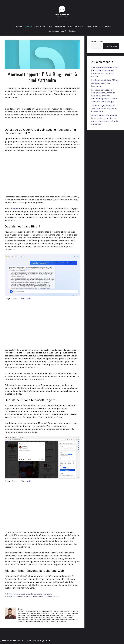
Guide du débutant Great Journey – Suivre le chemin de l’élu (33, 596)
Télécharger (60, 26)
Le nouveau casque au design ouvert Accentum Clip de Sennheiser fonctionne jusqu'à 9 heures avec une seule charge (105, 96)
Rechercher (97, 42)
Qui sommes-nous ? (57, 31)
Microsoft (15, 209)
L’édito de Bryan (75, 26)
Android (28, 26)
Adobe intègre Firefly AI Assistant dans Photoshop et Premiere (104, 109)
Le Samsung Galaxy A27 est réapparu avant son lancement (105, 83)
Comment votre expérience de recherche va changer (30, 594)
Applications (40, 26)
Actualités (18, 26)
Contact (72, 31)
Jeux (50, 26)
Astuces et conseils (94, 26)
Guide (108, 26)
